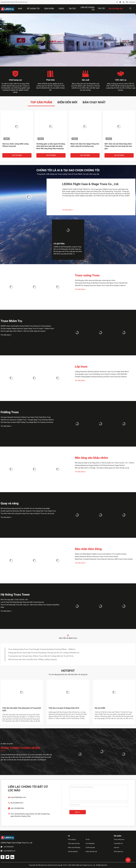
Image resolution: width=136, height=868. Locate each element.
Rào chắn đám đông (88, 549)
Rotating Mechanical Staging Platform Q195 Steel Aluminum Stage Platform (100, 465)
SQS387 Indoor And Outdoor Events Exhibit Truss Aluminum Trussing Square (26, 326)
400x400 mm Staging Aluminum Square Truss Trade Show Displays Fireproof (100, 285)
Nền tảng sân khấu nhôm (91, 458)
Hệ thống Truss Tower (15, 595)
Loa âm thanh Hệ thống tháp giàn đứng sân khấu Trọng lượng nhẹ (22, 602)
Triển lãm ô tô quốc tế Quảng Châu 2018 (64, 708)
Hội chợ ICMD (100, 708)
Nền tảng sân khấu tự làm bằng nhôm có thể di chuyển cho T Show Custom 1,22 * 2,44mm (105, 463)
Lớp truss (81, 367)
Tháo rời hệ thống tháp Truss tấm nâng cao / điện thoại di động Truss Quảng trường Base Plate (30, 606)
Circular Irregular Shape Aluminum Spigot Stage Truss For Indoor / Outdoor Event (27, 329)
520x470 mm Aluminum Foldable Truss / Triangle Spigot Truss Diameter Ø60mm (27, 420)
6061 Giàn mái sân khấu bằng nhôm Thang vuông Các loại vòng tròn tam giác (118, 146)
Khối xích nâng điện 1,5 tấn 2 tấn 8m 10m (14, 600)
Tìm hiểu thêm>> (68, 210)
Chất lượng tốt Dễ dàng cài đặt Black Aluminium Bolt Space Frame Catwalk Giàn (101, 283)
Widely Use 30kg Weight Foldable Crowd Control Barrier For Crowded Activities (101, 554)
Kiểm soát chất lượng (74, 848)
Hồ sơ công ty (72, 839)
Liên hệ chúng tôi (73, 852)
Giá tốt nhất (17, 155)
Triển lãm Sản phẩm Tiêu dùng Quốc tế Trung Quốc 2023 (22, 709)
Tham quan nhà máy (74, 844)
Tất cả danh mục (119, 852)
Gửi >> (78, 812)
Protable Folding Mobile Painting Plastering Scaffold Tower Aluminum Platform (101, 377)
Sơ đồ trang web (90, 848)
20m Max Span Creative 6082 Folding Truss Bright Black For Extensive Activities (27, 422)
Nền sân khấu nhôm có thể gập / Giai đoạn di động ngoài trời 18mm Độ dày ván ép (102, 468)
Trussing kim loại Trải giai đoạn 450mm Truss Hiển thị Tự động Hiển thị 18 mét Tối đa (41, 656)
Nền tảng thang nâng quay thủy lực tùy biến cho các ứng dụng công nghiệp (25, 508)
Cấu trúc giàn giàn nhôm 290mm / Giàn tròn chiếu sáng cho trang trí (23, 331)
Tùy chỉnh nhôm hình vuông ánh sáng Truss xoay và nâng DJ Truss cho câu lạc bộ (27, 513)
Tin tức (101, 8)
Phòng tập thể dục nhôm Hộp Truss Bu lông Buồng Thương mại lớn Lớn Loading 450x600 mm (44, 653)
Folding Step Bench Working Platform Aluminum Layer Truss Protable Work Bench (102, 372)
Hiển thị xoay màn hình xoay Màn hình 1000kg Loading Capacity (33, 659)
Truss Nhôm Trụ (11, 321)
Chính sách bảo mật (91, 852)
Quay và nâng (10, 503)
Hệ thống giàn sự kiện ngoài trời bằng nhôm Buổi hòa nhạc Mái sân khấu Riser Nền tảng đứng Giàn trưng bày (51, 146)
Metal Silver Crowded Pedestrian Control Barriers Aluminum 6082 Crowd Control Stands (104, 559)
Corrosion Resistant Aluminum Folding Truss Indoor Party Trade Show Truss (26, 417)
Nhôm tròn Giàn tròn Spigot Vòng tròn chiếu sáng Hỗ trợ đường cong (85, 145)
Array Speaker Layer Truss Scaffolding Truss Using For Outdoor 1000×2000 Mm (101, 374)
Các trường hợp (90, 844)
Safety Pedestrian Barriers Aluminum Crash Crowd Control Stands (97, 557)
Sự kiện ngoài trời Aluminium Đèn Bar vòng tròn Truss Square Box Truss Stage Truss (28, 511)
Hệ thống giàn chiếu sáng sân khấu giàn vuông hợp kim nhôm (95, 280)
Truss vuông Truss (87, 275)
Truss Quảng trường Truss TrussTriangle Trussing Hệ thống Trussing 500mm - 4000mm (42, 649)
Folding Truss (10, 412)
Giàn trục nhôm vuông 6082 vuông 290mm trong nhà (15, 145)
